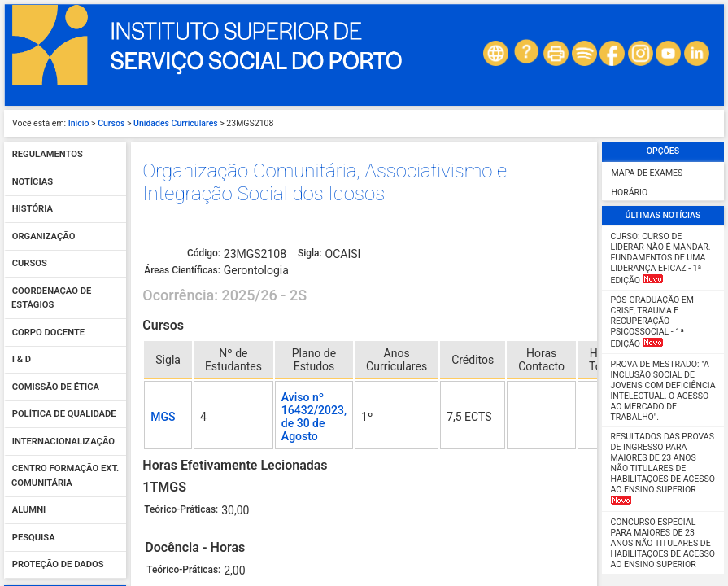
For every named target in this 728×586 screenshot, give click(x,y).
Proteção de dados (58, 222)
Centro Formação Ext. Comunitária (65, 133)
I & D (22, 17)
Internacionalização (63, 98)
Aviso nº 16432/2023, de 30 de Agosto (314, 73)
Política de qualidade (64, 71)
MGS (163, 73)
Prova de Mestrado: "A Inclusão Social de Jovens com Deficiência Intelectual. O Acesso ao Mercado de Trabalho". (663, 47)
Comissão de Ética (56, 44)
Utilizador (35, 280)
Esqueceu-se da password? (65, 370)
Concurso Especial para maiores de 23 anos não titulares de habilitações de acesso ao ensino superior (663, 200)
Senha (28, 315)
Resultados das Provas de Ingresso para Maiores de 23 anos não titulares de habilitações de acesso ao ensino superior (663, 125)
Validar (65, 352)
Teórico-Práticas (174, 313)
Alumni (29, 167)
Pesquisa (34, 194)
